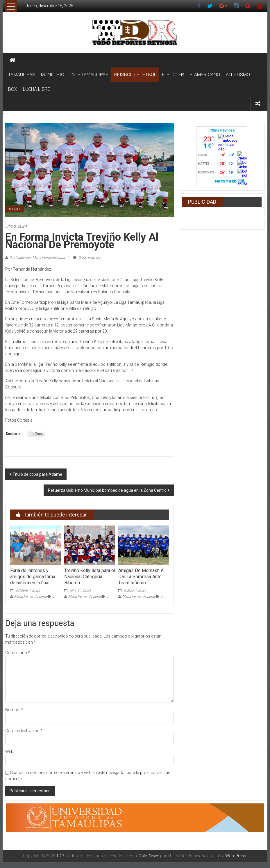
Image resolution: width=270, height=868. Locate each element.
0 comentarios (87, 258)
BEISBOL (15, 209)
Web (9, 752)
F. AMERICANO (205, 75)
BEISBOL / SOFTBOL (135, 75)
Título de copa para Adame (37, 474)
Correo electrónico (24, 731)
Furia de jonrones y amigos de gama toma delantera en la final (33, 577)
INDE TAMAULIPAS (89, 75)
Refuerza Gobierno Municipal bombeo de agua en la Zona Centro (107, 490)
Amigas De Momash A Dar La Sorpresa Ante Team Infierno (141, 577)
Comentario (18, 653)
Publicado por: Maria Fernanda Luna (37, 258)
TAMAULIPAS (22, 75)
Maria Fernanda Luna (30, 597)
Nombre (14, 710)
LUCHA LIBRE (37, 89)
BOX (13, 89)
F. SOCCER (173, 75)
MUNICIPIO (53, 75)
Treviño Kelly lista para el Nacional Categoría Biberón (90, 577)
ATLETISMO (238, 75)
